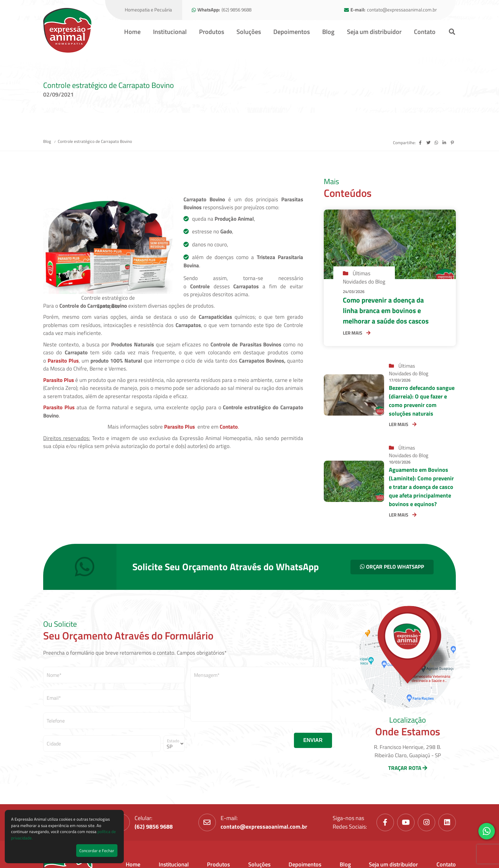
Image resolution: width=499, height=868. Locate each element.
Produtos (212, 32)
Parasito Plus (63, 361)
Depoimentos (292, 32)
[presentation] (239, 740)
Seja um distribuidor (374, 32)
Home (132, 32)
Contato (425, 32)
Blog (328, 32)
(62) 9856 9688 (236, 10)
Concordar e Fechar (97, 851)
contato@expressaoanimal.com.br (402, 10)
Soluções (249, 32)
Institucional (170, 32)
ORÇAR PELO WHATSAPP (392, 567)
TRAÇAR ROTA (408, 768)
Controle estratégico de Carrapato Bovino (95, 141)
